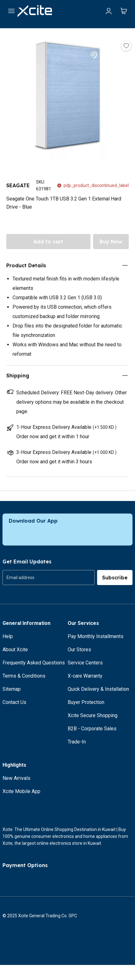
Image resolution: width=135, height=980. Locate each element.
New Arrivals (16, 778)
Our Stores (79, 650)
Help (8, 636)
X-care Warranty (85, 676)
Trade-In (77, 742)
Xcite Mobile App (21, 791)
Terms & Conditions (24, 676)
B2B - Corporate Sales (92, 729)
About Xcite (15, 650)
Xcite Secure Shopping (93, 715)
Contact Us (14, 702)
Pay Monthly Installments (96, 636)
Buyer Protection (86, 702)
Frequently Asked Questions (34, 663)
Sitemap (12, 689)
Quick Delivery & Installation (98, 689)
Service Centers (85, 663)
